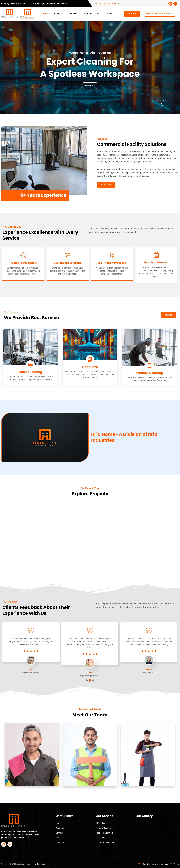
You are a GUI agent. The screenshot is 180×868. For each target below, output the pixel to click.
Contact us (110, 14)
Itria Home (87, 14)
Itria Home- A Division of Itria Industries (124, 437)
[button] (157, 103)
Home (46, 14)
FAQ (99, 14)
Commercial (72, 14)
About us (58, 14)
